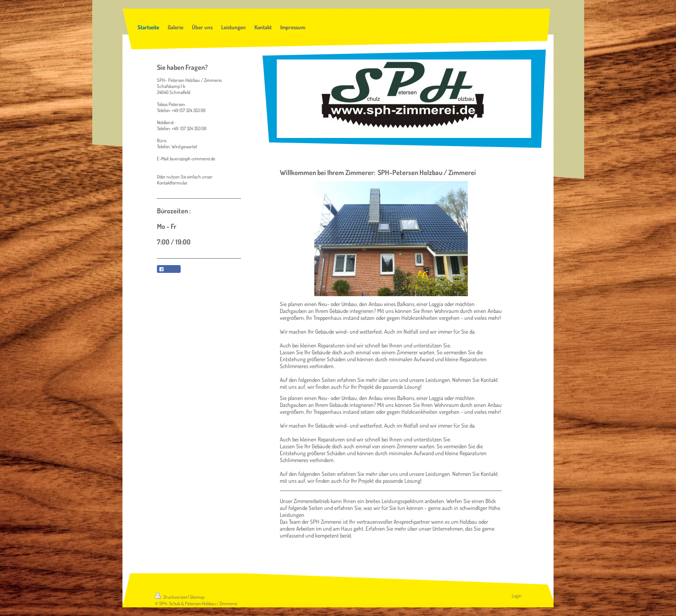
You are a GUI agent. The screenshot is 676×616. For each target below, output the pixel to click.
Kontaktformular (172, 183)
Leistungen (292, 515)
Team (295, 522)
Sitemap (197, 597)
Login (516, 596)
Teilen (169, 269)
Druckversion (171, 597)
